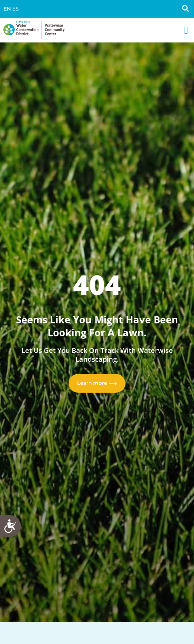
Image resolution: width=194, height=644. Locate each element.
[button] (186, 30)
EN (7, 9)
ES (15, 9)
